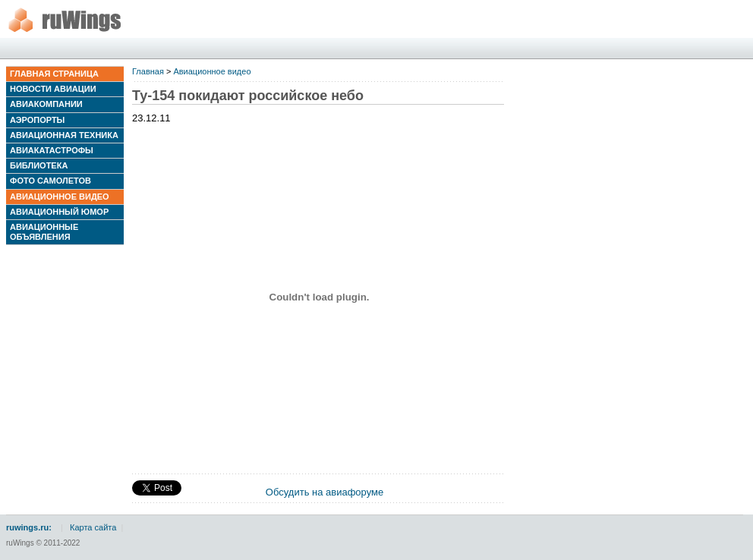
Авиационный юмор (59, 212)
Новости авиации (53, 89)
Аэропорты (37, 120)
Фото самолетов (50, 181)
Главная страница (54, 74)
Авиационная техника (64, 135)
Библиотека (39, 165)
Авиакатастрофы (52, 150)
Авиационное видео (60, 197)
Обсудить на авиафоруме (325, 492)
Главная (148, 71)
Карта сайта (93, 527)
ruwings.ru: (29, 527)
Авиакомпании (46, 104)
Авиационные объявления (44, 232)
